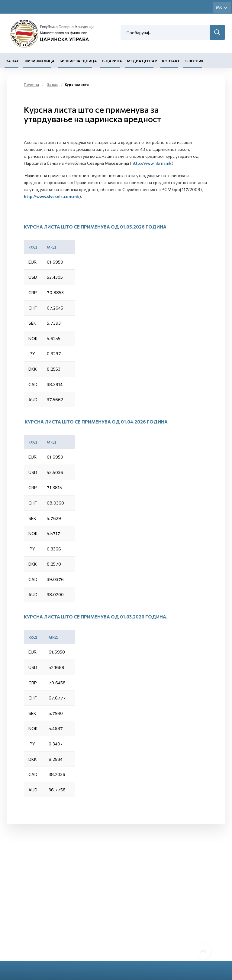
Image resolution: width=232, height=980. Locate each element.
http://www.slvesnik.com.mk (52, 196)
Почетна (31, 84)
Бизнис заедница (78, 61)
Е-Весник (194, 61)
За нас (13, 61)
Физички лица (40, 61)
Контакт (171, 61)
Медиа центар (142, 61)
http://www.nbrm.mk (151, 163)
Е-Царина (112, 61)
